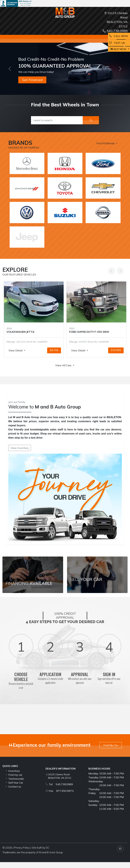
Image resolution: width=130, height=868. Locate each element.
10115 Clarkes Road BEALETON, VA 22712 (60, 776)
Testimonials (14, 779)
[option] (89, 319)
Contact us (13, 787)
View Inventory (20, 448)
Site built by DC (41, 848)
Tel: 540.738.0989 (61, 784)
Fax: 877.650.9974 (61, 791)
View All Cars (65, 365)
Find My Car (111, 745)
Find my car (14, 775)
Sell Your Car (14, 783)
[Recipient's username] (57, 120)
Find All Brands (107, 143)
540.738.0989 (115, 31)
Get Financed (32, 80)
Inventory (12, 771)
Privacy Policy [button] (22, 848)
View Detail (11, 350)
